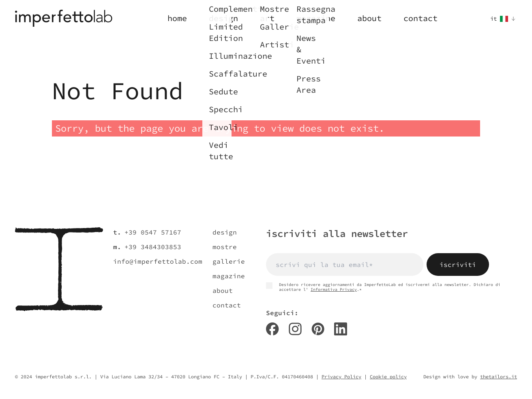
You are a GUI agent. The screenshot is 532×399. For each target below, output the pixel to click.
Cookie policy (388, 377)
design (225, 232)
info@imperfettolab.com (158, 261)
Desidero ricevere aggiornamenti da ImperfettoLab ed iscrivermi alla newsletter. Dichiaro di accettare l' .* (383, 287)
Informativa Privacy (334, 289)
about (223, 290)
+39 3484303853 (153, 247)
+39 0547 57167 (153, 232)
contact (227, 305)
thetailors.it (499, 377)
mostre (225, 247)
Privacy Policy (341, 377)
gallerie (229, 261)
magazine (229, 276)
